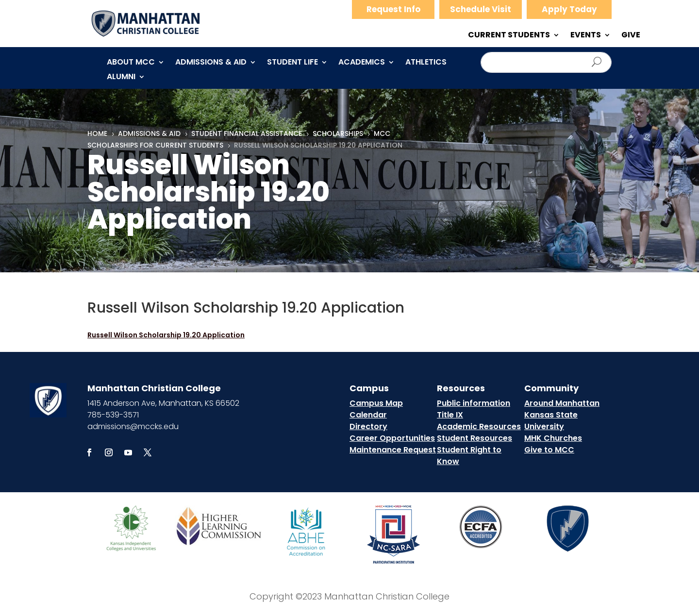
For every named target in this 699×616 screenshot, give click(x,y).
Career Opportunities (392, 438)
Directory (368, 426)
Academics (362, 63)
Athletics (426, 63)
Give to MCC (549, 450)
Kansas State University (551, 421)
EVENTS (586, 36)
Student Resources (474, 438)
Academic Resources (479, 426)
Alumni (121, 78)
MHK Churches (553, 438)
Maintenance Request (393, 450)
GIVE (631, 36)
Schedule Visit (481, 9)
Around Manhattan (562, 403)
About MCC (131, 63)
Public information (474, 403)
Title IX (450, 415)
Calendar (368, 415)
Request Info (393, 9)
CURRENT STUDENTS (509, 36)
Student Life (292, 63)
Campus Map (376, 403)
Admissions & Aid (211, 63)
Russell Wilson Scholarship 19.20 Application (166, 335)
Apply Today (569, 9)
